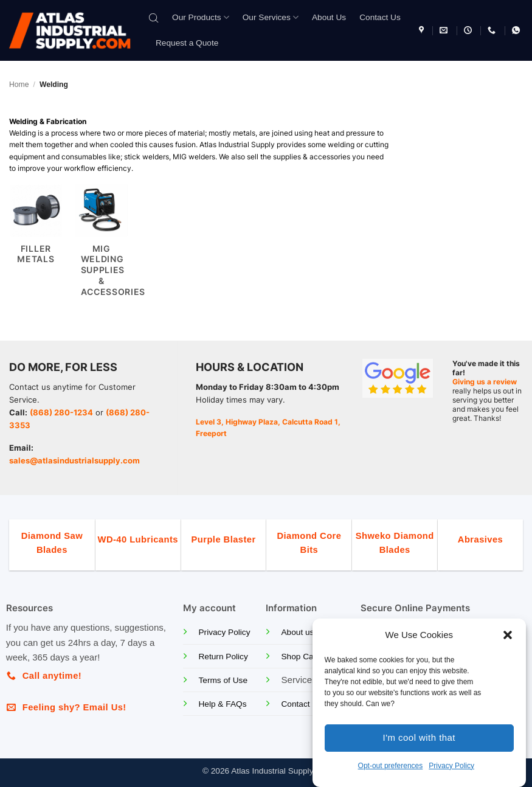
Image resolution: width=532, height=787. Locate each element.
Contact (295, 704)
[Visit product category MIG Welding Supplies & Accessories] (102, 247)
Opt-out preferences (391, 766)
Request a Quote (187, 43)
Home (19, 85)
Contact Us (380, 17)
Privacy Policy (451, 766)
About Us (329, 17)
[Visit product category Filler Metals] (36, 247)
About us (297, 632)
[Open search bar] (154, 17)
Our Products (201, 17)
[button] (508, 635)
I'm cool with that (419, 737)
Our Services (271, 17)
